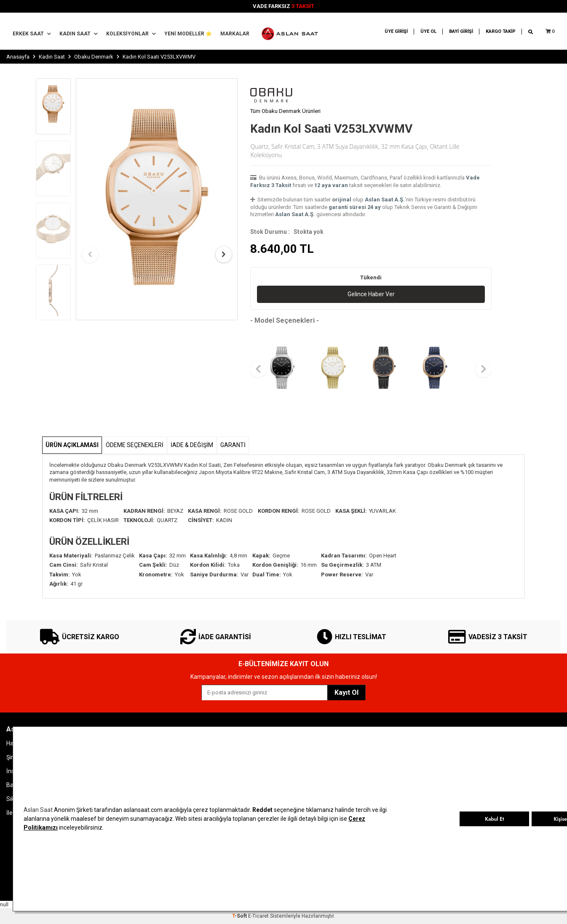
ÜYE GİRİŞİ (396, 31)
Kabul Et (494, 819)
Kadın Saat (79, 34)
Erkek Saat (32, 34)
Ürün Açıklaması (72, 445)
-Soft (240, 916)
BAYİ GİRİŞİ (461, 31)
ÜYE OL (428, 31)
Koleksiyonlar (131, 34)
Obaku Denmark (94, 57)
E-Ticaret (258, 916)
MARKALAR (235, 34)
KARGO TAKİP (501, 31)
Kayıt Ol (346, 692)
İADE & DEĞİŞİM (192, 445)
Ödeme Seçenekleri (135, 445)
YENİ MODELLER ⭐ (188, 34)
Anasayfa (18, 57)
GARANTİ (233, 445)
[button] (90, 254)
